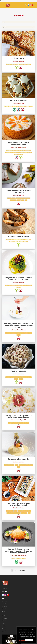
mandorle (21, 64)
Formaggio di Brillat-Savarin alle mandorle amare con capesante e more (18, 325)
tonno (28, 423)
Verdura (21, 154)
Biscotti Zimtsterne (18, 101)
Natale (25, 64)
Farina (22, 239)
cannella (6, 106)
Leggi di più (22, 640)
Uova (26, 200)
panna (31, 465)
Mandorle (27, 106)
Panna (28, 465)
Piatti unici (4, 620)
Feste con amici (9, 152)
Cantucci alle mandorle (18, 236)
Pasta (19, 285)
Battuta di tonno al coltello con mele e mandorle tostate (18, 416)
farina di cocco (28, 150)
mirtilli (22, 513)
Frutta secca (15, 152)
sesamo (29, 64)
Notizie (3, 613)
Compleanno (17, 150)
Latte (23, 200)
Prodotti (4, 611)
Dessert (13, 64)
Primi (25, 285)
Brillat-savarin (8, 333)
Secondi (19, 335)
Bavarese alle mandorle (18, 459)
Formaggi (19, 200)
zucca (24, 559)
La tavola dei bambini (23, 152)
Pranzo (22, 285)
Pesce (17, 423)
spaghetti (29, 285)
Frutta (17, 64)
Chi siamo (4, 603)
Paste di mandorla (18, 371)
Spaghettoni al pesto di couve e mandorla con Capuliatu (19, 279)
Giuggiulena (19, 58)
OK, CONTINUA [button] (29, 640)
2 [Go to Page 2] (15, 570)
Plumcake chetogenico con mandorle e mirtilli (18, 504)
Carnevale (9, 64)
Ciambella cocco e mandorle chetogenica (18, 191)
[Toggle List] (34, 22)
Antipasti (10, 423)
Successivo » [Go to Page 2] (21, 570)
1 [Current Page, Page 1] (12, 570)
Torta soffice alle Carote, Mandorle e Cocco (18, 144)
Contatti (4, 605)
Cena (7, 285)
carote (8, 150)
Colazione (10, 106)
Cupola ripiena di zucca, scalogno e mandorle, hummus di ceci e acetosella (18, 551)
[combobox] (17, 22)
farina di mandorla (21, 106)
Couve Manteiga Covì (13, 285)
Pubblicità (4, 608)
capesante (14, 333)
